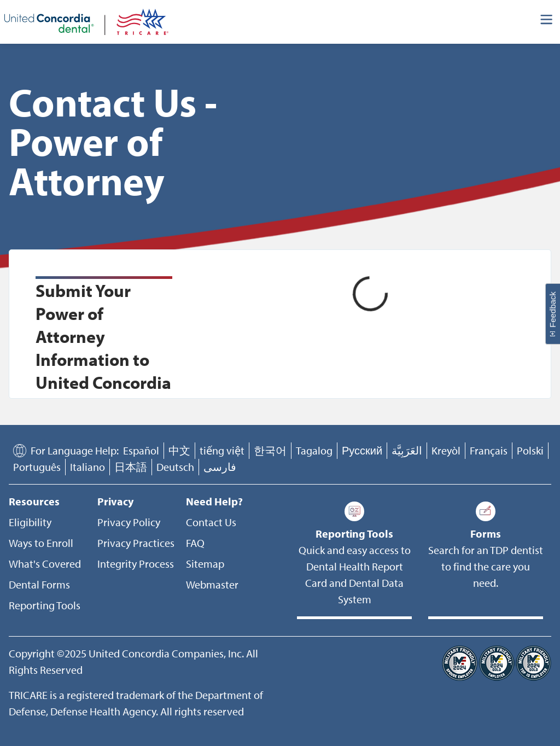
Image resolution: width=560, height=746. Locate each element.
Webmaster (212, 584)
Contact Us (211, 522)
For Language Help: (75, 450)
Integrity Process (136, 564)
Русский (362, 450)
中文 (179, 450)
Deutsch (175, 467)
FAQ (195, 543)
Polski (530, 450)
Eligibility (30, 522)
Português (37, 467)
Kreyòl (446, 450)
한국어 (270, 450)
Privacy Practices (136, 543)
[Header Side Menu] (547, 22)
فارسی (220, 467)
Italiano (87, 467)
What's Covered (45, 564)
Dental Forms (39, 584)
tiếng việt (222, 450)
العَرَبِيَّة (407, 450)
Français (489, 450)
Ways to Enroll (41, 543)
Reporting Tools (45, 605)
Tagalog (314, 450)
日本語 (131, 467)
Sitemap (205, 564)
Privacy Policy (129, 522)
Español (141, 450)
